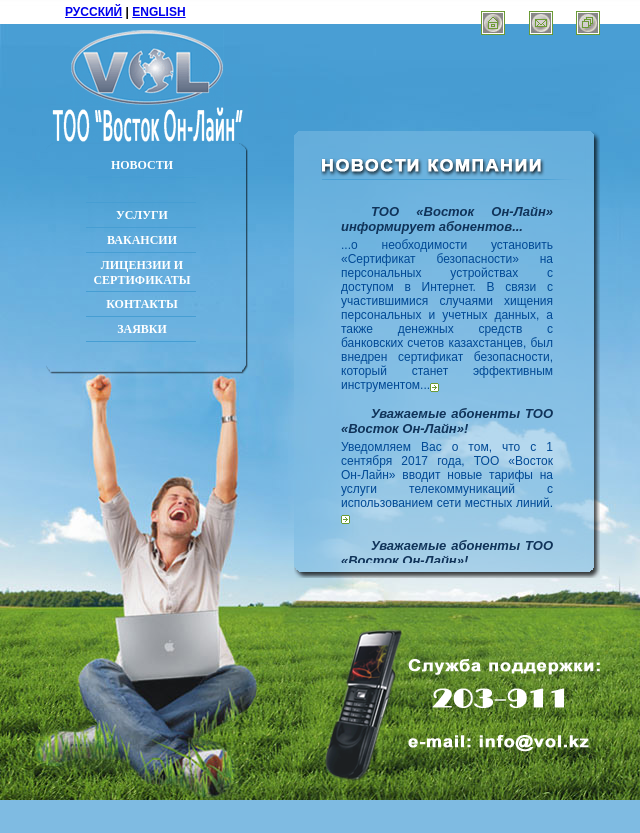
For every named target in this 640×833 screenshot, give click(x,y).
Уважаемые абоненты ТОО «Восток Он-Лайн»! (447, 421)
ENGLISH (158, 12)
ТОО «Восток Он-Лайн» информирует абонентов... (447, 219)
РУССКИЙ (93, 12)
